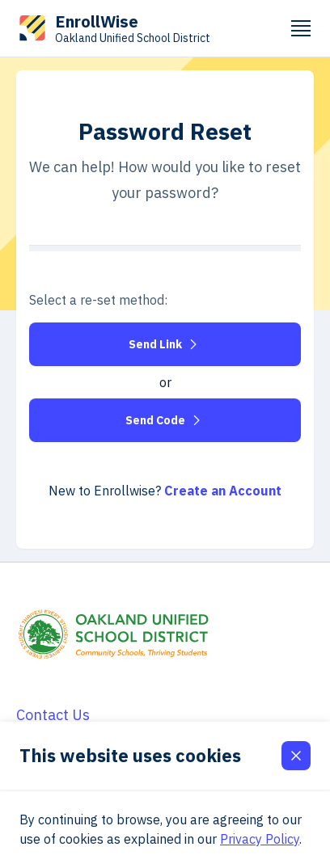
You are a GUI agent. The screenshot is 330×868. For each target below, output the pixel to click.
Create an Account (223, 491)
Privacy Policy (260, 839)
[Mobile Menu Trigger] (301, 28)
